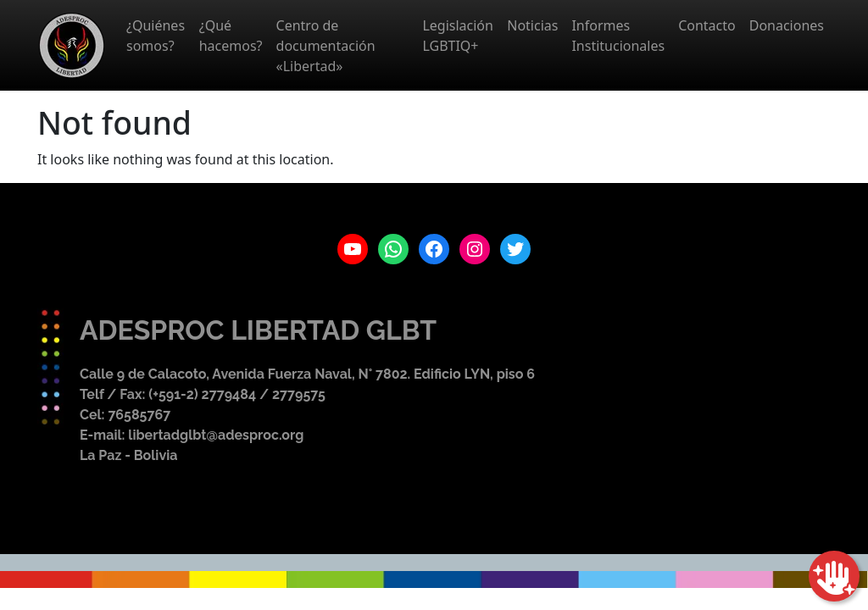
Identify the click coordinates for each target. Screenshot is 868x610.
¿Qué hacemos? (231, 36)
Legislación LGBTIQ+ (458, 36)
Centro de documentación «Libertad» (326, 46)
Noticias (532, 25)
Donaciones (787, 25)
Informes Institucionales (618, 36)
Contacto (707, 25)
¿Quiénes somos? (156, 36)
